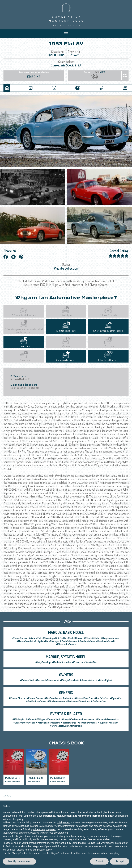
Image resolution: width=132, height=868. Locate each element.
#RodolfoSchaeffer (62, 662)
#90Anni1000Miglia (35, 719)
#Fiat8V (62, 638)
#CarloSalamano (68, 641)
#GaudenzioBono (86, 641)
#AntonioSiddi (27, 680)
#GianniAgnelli (50, 638)
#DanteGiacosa (20, 638)
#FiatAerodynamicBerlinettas (59, 698)
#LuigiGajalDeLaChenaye (46, 641)
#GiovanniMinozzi (88, 680)
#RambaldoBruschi (106, 641)
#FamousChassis (17, 698)
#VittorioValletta (91, 638)
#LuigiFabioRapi (43, 662)
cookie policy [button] (16, 823)
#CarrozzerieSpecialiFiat (84, 662)
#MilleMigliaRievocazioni (48, 723)
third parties (63, 826)
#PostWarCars (102, 698)
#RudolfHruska (75, 638)
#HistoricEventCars (84, 698)
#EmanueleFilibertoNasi (47, 680)
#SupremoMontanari (108, 723)
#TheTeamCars (98, 701)
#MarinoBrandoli (25, 641)
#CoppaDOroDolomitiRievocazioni (78, 719)
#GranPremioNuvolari (24, 723)
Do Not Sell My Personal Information (107, 846)
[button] (127, 798)
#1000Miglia (18, 719)
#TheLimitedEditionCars (78, 701)
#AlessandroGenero (66, 644)
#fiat (39, 638)
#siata (32, 638)
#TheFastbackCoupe (36, 701)
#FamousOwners (35, 698)
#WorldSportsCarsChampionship (66, 726)
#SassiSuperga (69, 723)
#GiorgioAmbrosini (110, 638)
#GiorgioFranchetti (69, 680)
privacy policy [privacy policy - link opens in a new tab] (44, 853)
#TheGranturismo (56, 701)
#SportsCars (116, 698)
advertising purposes (44, 833)
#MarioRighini (105, 680)
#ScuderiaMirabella (87, 723)
